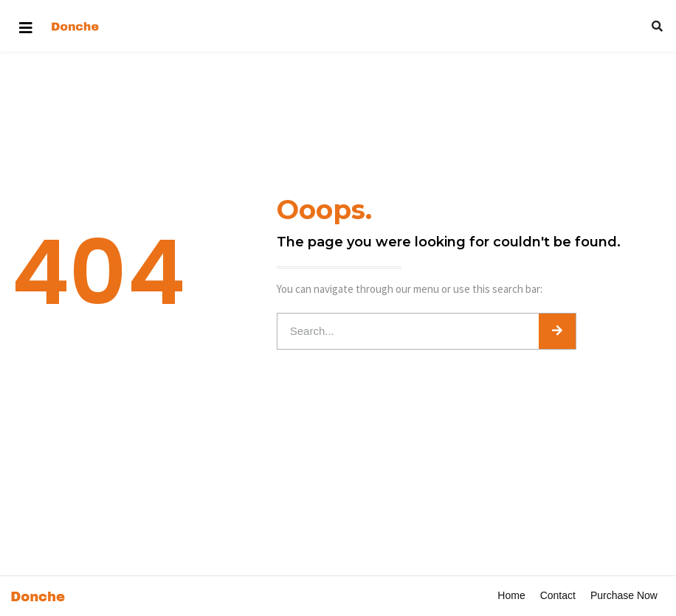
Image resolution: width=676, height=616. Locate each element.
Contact (558, 595)
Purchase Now (624, 595)
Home (511, 595)
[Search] (557, 331)
